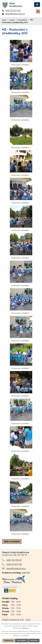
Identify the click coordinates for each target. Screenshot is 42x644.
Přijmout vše (9, 640)
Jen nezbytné (22, 640)
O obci (12, 20)
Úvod (4, 20)
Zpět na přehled (12, 541)
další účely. (26, 628)
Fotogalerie (22, 20)
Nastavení (34, 640)
